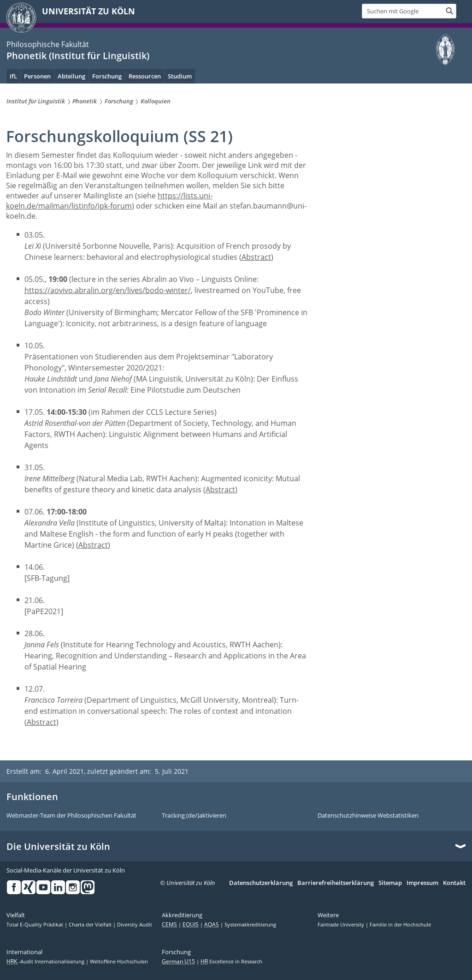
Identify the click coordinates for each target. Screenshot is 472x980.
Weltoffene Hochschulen (119, 962)
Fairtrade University (342, 925)
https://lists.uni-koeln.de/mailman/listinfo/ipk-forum (109, 201)
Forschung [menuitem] (107, 76)
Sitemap (390, 883)
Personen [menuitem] (37, 76)
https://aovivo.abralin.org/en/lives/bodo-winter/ (108, 290)
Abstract (256, 257)
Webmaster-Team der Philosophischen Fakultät (71, 816)
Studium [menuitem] (180, 76)
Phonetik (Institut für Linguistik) (78, 56)
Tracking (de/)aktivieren (194, 816)
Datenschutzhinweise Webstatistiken (368, 816)
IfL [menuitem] (13, 76)
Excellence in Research (231, 962)
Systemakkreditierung (250, 925)
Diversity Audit (135, 925)
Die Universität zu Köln (58, 847)
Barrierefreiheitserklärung (336, 883)
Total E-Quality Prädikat (35, 925)
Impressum (422, 883)
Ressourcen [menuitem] (145, 76)
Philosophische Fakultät (48, 44)
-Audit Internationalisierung (46, 962)
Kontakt (454, 883)
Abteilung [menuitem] (71, 76)
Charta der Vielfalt (91, 925)
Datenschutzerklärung (261, 883)
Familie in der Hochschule (400, 925)
